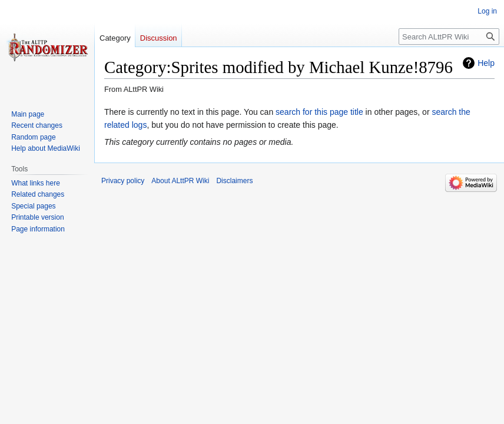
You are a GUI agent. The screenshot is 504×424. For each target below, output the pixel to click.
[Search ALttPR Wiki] (449, 37)
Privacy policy (123, 181)
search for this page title (319, 112)
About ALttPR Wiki (180, 181)
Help (486, 63)
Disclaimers (234, 181)
